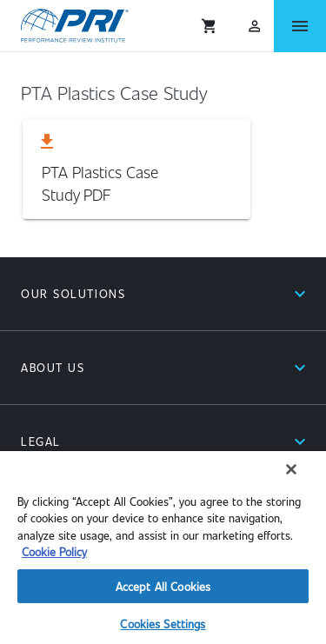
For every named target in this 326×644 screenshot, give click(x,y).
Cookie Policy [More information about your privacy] (54, 551)
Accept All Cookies (163, 586)
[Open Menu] (300, 26)
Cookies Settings (163, 624)
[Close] (291, 469)
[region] (163, 548)
